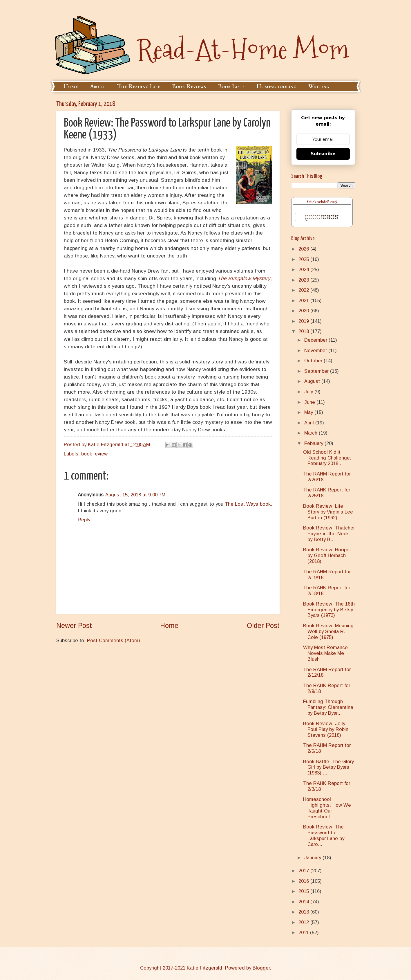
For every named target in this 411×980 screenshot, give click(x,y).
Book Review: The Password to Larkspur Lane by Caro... (324, 836)
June (310, 402)
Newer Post (74, 626)
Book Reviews (189, 87)
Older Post (263, 626)
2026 (304, 249)
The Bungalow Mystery (244, 278)
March (312, 433)
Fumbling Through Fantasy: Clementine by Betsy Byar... (328, 707)
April (310, 423)
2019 (304, 321)
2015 (304, 891)
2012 (304, 922)
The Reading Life (139, 87)
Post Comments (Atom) (114, 641)
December (316, 340)
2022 (304, 290)
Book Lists (231, 87)
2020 (304, 311)
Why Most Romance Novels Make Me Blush (325, 653)
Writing (319, 87)
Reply (84, 520)
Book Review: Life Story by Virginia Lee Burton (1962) (328, 512)
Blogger (261, 968)
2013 (304, 912)
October (314, 361)
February (314, 443)
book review (94, 454)
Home (71, 87)
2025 (304, 259)
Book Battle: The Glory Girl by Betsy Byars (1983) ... (328, 767)
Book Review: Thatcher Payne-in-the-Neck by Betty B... (329, 534)
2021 (304, 301)
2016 (304, 881)
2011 (304, 933)
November (316, 351)
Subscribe (323, 154)
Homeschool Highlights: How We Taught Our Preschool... (327, 808)
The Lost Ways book (248, 504)
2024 (304, 270)
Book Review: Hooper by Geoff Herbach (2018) (327, 555)
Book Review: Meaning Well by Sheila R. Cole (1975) (328, 632)
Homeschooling (276, 87)
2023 (304, 280)
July (309, 392)
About (98, 87)
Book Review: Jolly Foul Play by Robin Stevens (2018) (326, 729)
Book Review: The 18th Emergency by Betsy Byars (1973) (329, 610)
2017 (304, 871)
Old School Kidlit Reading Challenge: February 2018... (327, 458)
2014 (304, 902)
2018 (304, 331)
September (317, 371)
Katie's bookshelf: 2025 (322, 202)
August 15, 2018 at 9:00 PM (135, 495)
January (313, 858)
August (313, 381)
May (309, 412)
